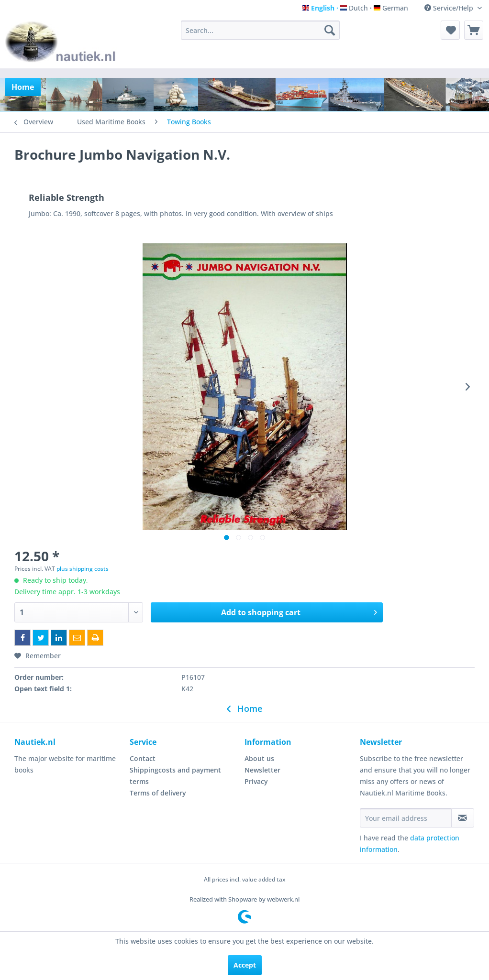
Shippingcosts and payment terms (175, 776)
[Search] (330, 30)
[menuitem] (260, 30)
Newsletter (262, 770)
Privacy (256, 781)
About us (259, 758)
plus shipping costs (83, 569)
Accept (245, 965)
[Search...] (260, 30)
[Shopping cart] (474, 30)
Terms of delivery (158, 793)
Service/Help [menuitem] (450, 8)
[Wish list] (450, 30)
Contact (143, 758)
